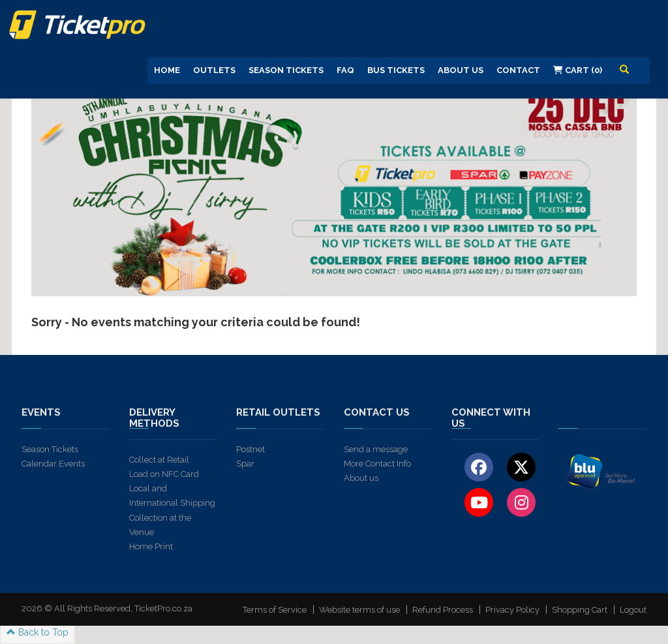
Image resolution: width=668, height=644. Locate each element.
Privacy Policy (512, 610)
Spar (245, 464)
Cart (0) (578, 70)
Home (167, 70)
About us (361, 478)
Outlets (214, 70)
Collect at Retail (159, 460)
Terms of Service (275, 610)
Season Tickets (286, 70)
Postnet (250, 449)
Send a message (376, 449)
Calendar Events (53, 464)
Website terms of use (359, 610)
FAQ (345, 70)
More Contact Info (377, 464)
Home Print (151, 546)
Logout (633, 610)
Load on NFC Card (164, 474)
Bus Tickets (396, 70)
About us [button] (461, 70)
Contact (518, 70)
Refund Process (443, 610)
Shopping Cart (580, 610)
